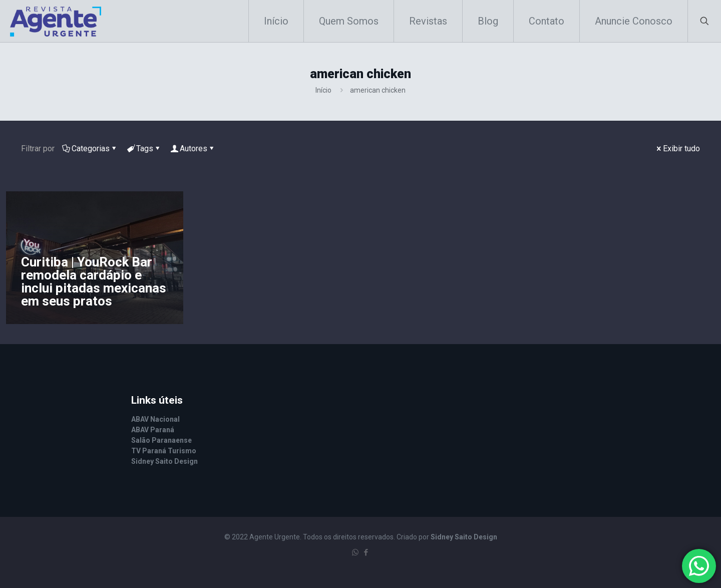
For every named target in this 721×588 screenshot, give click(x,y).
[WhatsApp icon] (355, 552)
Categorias (90, 149)
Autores (193, 149)
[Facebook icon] (366, 552)
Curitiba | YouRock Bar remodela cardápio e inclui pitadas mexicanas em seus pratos (94, 281)
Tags (144, 149)
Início (323, 90)
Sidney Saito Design (464, 537)
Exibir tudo (677, 149)
